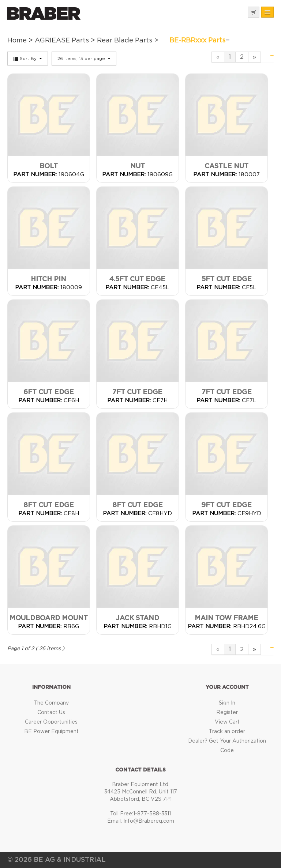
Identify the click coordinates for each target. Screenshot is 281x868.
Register (227, 713)
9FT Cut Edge (226, 505)
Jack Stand (138, 618)
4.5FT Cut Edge (137, 279)
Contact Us (51, 713)
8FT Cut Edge (49, 505)
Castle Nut (226, 166)
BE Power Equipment (51, 732)
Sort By (28, 59)
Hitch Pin (48, 279)
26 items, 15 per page (84, 59)
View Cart (227, 722)
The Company (51, 703)
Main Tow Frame (226, 618)
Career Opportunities (51, 722)
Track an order (227, 732)
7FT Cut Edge (137, 392)
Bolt (49, 166)
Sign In (227, 703)
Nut (138, 166)
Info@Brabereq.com (149, 821)
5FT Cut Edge (227, 279)
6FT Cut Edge (49, 392)
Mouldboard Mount (49, 618)
